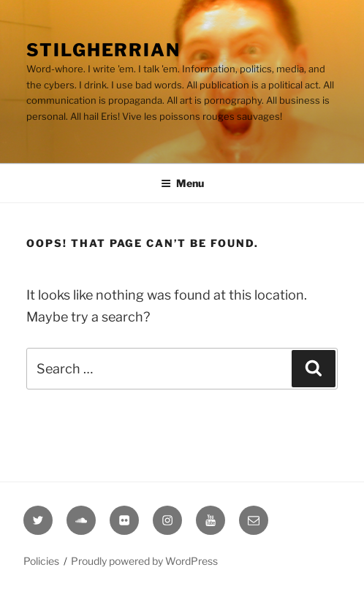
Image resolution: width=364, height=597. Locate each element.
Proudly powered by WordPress (144, 561)
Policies (41, 561)
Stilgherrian (103, 50)
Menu (182, 183)
